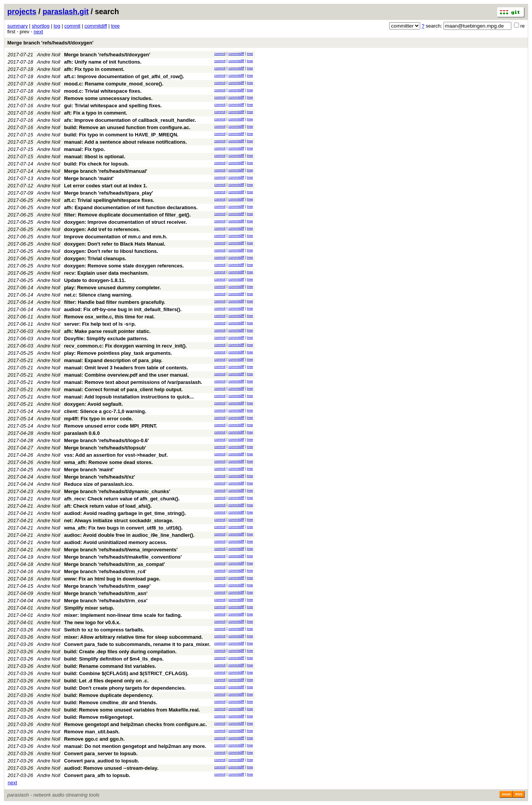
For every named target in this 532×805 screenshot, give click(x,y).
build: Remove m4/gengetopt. (99, 717)
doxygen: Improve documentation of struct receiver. (125, 222)
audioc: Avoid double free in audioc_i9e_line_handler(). (129, 535)
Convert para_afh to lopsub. (97, 775)
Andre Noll (49, 55)
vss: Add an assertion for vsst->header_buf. (116, 455)
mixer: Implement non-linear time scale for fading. (123, 615)
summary (17, 26)
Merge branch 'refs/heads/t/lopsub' (105, 448)
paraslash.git (65, 11)
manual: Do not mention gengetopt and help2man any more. (135, 746)
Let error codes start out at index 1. (106, 186)
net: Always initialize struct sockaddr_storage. (119, 521)
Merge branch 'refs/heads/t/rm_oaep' (107, 586)
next (38, 32)
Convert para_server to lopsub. (101, 753)
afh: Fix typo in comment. (94, 69)
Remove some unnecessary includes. (108, 98)
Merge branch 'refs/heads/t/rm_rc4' (105, 571)
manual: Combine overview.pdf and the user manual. (126, 375)
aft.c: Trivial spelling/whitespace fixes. (109, 200)
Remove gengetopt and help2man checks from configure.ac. (135, 724)
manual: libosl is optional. (95, 157)
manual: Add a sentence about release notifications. (125, 142)
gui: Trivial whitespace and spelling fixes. (113, 106)
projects (22, 11)
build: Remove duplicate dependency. (108, 695)
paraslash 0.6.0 (82, 433)
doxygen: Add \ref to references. (102, 229)
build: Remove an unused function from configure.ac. (127, 127)
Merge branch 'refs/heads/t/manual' (106, 171)
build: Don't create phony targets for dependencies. (125, 688)
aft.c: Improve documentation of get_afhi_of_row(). (124, 76)
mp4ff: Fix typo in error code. (98, 419)
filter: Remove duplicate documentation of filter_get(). (127, 215)
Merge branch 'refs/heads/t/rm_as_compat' (114, 564)
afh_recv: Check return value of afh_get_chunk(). (122, 499)
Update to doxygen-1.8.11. (95, 280)
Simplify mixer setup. (89, 608)
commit (72, 26)
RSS (519, 794)
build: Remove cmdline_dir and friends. (110, 703)
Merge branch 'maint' (89, 178)
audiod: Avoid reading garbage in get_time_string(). (125, 513)
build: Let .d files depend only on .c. (106, 681)
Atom (506, 794)
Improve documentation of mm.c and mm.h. (115, 237)
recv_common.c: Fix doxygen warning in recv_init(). (125, 346)
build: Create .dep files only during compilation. (120, 652)
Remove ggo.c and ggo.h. (94, 739)
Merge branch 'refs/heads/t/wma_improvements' (121, 550)
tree (115, 26)
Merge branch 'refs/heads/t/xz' (99, 477)
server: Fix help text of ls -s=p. (100, 324)
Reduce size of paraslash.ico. (99, 484)
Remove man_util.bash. (92, 732)
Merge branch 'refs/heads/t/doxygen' (50, 43)
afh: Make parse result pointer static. (107, 331)
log (57, 26)
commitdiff (96, 26)
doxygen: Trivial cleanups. (95, 258)
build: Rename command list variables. (110, 666)
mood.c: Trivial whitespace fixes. (103, 91)
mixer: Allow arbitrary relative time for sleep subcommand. (133, 637)
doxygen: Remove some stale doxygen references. (124, 266)
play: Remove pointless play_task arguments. (118, 353)
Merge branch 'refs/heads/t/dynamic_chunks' (117, 491)
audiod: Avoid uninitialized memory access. (115, 542)
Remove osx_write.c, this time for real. (109, 317)
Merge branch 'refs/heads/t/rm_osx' (106, 601)
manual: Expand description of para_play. (113, 360)
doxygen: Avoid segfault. (93, 404)
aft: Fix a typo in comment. (96, 113)
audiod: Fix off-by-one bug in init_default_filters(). (123, 309)
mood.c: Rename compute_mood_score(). (114, 84)
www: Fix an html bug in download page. (112, 579)
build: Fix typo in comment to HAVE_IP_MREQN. (121, 135)
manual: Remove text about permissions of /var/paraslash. (133, 382)
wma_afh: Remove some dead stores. (108, 462)
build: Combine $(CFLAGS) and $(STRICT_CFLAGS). (126, 673)
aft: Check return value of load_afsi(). (108, 506)
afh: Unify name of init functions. (103, 62)
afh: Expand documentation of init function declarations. (131, 207)
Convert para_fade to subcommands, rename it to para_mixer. (137, 644)
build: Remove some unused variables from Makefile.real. (132, 710)
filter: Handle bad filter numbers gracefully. (115, 302)
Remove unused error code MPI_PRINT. (110, 426)
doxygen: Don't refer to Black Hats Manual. (115, 244)
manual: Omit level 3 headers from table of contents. (126, 368)
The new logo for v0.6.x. (92, 622)
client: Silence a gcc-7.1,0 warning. (105, 411)
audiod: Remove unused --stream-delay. (111, 768)
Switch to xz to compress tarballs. (104, 630)
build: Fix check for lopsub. (96, 164)
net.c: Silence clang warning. (98, 295)
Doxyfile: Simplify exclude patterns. (106, 339)
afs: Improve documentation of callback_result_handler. (130, 120)
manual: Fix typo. (84, 149)
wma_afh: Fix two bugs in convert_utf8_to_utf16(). (123, 528)
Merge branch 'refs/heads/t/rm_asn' (106, 593)
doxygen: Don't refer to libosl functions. (111, 251)
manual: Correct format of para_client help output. (123, 389)
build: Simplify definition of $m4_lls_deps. (114, 659)
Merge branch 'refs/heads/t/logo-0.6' (106, 440)
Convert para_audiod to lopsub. (101, 761)
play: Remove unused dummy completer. (112, 288)
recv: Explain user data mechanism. (106, 273)
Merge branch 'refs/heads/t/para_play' (108, 193)
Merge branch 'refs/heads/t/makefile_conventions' (123, 557)
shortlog (41, 26)
